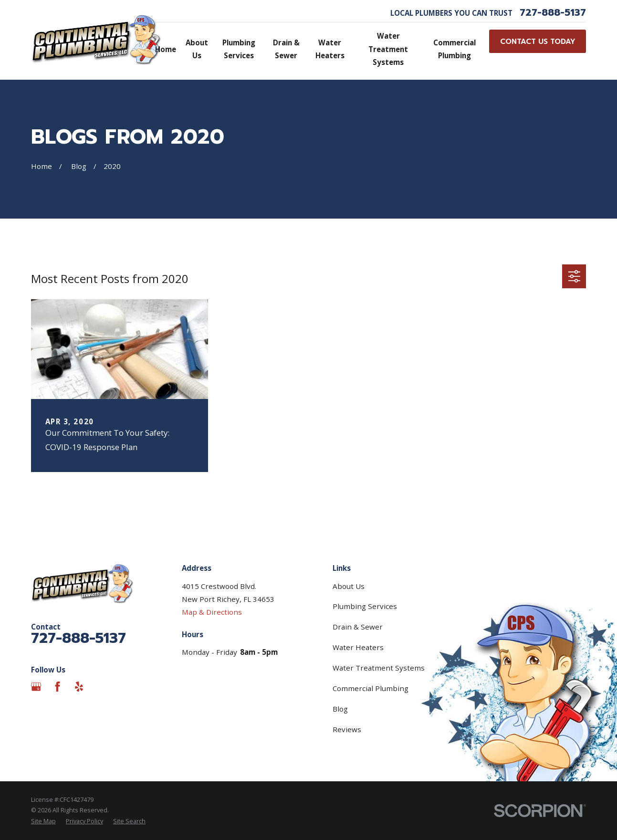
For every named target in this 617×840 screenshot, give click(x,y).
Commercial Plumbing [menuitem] (455, 49)
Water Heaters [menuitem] (330, 49)
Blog (340, 709)
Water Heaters (358, 647)
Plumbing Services (365, 606)
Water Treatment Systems (379, 668)
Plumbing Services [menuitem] (239, 49)
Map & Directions (212, 612)
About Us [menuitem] (197, 49)
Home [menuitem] (166, 49)
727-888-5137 (553, 13)
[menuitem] (43, 822)
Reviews (347, 729)
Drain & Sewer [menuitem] (286, 49)
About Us (349, 586)
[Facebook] (58, 687)
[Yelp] (79, 687)
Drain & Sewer (358, 627)
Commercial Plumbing (371, 688)
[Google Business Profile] (36, 687)
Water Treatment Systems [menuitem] (388, 49)
